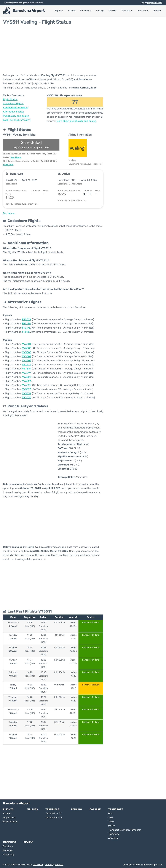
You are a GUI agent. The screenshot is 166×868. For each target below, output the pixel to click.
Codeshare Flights (13, 103)
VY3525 (27, 385)
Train (111, 822)
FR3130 (26, 323)
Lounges (8, 850)
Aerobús (113, 838)
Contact (49, 865)
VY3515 (26, 369)
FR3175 (26, 328)
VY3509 (27, 360)
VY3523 (27, 381)
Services (8, 846)
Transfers (113, 834)
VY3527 (26, 389)
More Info (144, 10)
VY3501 (26, 344)
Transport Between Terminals (125, 830)
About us (59, 865)
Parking (104, 10)
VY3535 (27, 397)
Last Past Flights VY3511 (17, 120)
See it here (16, 157)
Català (159, 3)
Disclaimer (38, 865)
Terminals (91, 10)
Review (158, 10)
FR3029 (26, 319)
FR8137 (26, 332)
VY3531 (26, 393)
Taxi (110, 817)
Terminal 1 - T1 (53, 813)
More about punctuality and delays (76, 121)
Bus (110, 813)
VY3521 (26, 377)
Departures (9, 817)
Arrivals (7, 813)
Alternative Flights (13, 112)
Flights (66, 10)
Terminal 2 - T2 (54, 817)
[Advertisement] (83, 49)
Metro (111, 826)
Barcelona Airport (29, 11)
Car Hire (116, 10)
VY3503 (27, 348)
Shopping (9, 854)
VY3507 (26, 356)
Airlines (78, 10)
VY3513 (26, 365)
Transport (129, 10)
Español (152, 3)
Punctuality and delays (16, 116)
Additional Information (16, 108)
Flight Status (10, 99)
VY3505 (27, 352)
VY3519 (26, 373)
